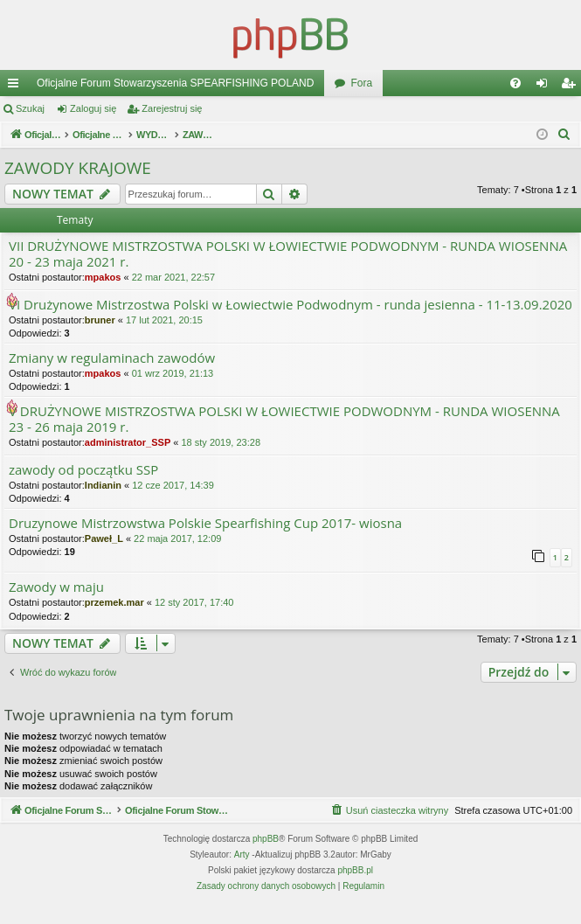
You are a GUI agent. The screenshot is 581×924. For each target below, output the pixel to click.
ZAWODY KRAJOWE (78, 168)
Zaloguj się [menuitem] (546, 87)
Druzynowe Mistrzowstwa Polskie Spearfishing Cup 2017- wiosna (205, 523)
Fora (361, 83)
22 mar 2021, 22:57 (173, 277)
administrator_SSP (128, 442)
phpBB (266, 860)
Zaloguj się (93, 108)
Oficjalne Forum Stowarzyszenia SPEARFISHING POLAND (175, 83)
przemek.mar (114, 602)
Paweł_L (104, 538)
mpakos (103, 277)
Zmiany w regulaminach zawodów (112, 358)
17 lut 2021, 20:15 (164, 320)
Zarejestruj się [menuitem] (571, 87)
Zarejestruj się (172, 108)
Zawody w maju (56, 587)
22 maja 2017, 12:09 (177, 538)
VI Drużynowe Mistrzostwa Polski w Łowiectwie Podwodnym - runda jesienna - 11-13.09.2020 (290, 305)
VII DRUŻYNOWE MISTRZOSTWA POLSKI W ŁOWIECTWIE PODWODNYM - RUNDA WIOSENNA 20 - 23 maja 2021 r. (288, 254)
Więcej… (17, 87)
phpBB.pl (355, 891)
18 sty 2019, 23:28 (221, 442)
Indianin (103, 485)
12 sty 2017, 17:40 (194, 602)
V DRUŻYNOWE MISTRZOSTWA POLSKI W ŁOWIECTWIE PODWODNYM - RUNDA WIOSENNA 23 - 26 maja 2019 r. (284, 419)
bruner (100, 320)
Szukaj (30, 108)
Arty (242, 875)
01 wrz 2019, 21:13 (173, 373)
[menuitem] (515, 83)
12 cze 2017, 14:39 (173, 485)
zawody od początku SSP (83, 470)
